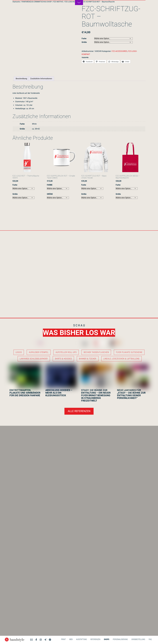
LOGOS (19, 352)
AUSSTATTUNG (82, 639)
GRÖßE (50, 194)
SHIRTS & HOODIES (63, 359)
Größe (84, 42)
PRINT (63, 639)
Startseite (16, 2)
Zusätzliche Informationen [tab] (41, 79)
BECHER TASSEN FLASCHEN (96, 352)
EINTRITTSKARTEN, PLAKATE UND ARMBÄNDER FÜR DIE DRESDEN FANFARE (25, 393)
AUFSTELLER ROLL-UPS (66, 352)
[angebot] (31, 639)
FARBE (50, 185)
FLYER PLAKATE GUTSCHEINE (129, 352)
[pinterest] (50, 639)
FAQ (150, 639)
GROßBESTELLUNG (138, 639)
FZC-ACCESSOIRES (119, 51)
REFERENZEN (95, 639)
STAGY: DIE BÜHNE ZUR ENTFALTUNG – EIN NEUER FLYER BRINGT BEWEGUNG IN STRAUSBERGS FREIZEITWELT (96, 395)
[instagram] (41, 639)
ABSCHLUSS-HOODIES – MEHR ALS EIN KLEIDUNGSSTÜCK (59, 393)
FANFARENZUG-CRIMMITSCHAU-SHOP (37, 2)
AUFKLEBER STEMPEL (39, 352)
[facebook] (36, 639)
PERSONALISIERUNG (120, 639)
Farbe (84, 39)
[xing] (45, 639)
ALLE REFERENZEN (79, 411)
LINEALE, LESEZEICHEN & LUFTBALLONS (121, 359)
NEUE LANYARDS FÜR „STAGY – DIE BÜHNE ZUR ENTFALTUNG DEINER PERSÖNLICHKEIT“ (131, 394)
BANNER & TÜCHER (88, 359)
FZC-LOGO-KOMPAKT (73, 2)
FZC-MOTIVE (58, 2)
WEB (71, 639)
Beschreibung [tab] (21, 79)
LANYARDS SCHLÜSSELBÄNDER (34, 359)
